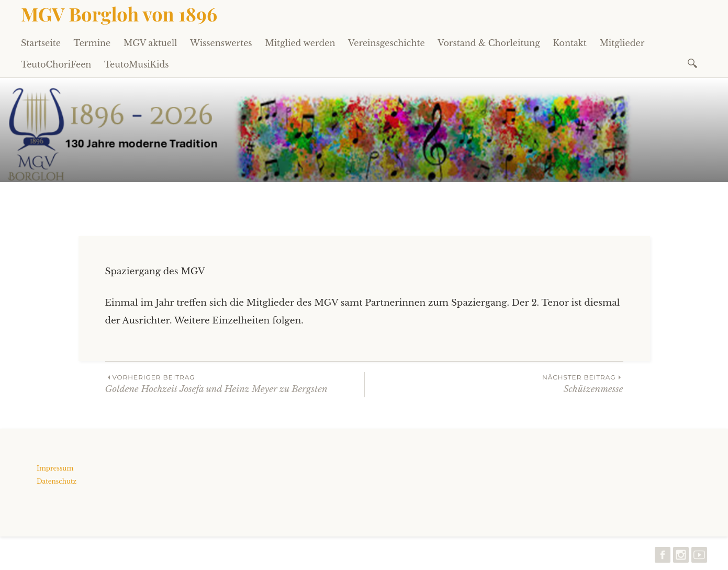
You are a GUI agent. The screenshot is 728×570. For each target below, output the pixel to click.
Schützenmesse (494, 383)
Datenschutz (57, 481)
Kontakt (569, 43)
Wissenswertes (221, 43)
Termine (92, 43)
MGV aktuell (150, 43)
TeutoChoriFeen (56, 64)
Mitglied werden (300, 43)
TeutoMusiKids (137, 64)
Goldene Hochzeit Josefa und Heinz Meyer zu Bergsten (235, 383)
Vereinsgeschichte (387, 43)
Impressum (55, 468)
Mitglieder (622, 43)
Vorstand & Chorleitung (489, 43)
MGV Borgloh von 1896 (119, 14)
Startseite (41, 43)
